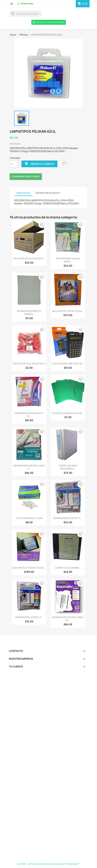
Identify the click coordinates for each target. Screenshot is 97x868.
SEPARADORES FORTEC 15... (68, 518)
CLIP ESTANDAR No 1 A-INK (29, 518)
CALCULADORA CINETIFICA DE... (68, 364)
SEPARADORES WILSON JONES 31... (29, 467)
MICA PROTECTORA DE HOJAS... (29, 568)
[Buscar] (26, 14)
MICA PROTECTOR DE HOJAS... (68, 311)
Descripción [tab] (23, 193)
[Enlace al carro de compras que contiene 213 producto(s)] (83, 4)
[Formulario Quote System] (48, 768)
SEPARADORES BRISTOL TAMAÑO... (29, 313)
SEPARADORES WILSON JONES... (68, 260)
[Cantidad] (13, 164)
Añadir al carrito (39, 164)
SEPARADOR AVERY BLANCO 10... (29, 415)
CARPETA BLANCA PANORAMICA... (68, 467)
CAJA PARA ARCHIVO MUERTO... (29, 259)
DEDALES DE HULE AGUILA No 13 (29, 364)
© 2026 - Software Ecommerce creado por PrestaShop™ (48, 864)
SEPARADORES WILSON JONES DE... (68, 619)
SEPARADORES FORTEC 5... (29, 617)
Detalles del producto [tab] (48, 193)
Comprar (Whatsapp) (26, 177)
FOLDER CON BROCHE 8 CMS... (68, 413)
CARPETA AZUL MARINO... (68, 568)
